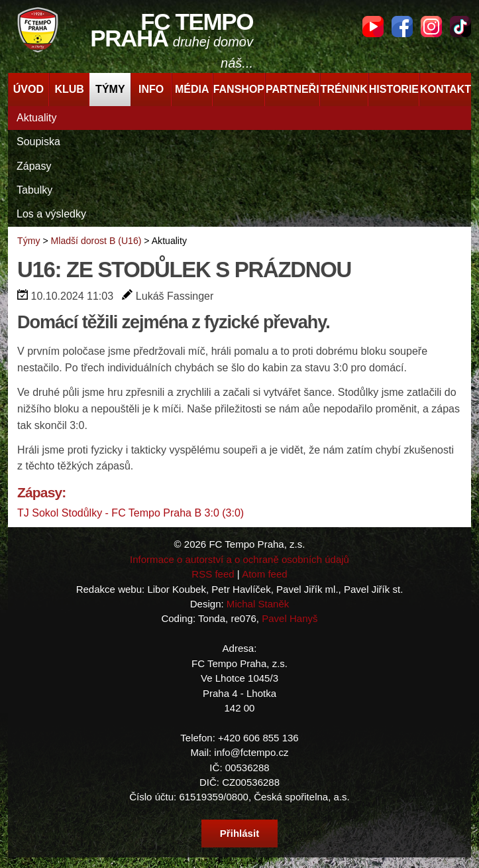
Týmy (110, 89)
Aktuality (36, 118)
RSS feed (213, 574)
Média (192, 89)
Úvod (28, 89)
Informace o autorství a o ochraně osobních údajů (239, 559)
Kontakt (446, 89)
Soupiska (38, 142)
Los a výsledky (51, 214)
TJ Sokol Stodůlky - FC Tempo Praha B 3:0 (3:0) (131, 513)
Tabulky (34, 190)
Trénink (344, 89)
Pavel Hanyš (290, 618)
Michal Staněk (258, 604)
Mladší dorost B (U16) (96, 241)
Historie (394, 89)
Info (151, 89)
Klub (69, 89)
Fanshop (239, 89)
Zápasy (34, 166)
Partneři (293, 89)
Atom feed (265, 574)
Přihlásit (239, 833)
